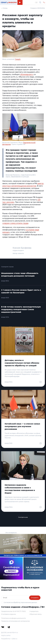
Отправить (35, 598)
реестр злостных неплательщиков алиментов (23, 185)
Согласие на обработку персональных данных (20, 602)
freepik (18, 59)
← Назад (4, 8)
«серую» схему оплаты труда (15, 223)
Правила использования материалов (15, 621)
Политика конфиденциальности (13, 618)
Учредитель (34, 611)
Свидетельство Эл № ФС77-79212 (13, 611)
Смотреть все (23, 517)
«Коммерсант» (27, 74)
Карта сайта (6, 635)
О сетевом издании (9, 614)
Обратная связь (35, 614)
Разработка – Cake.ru (9, 639)
